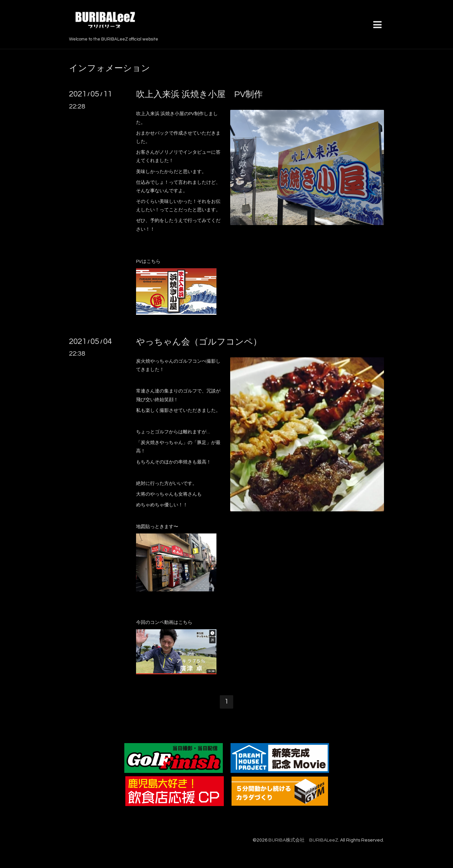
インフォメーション (110, 68)
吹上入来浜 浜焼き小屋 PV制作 (199, 94)
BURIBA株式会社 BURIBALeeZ (303, 840)
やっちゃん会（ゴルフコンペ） (199, 342)
